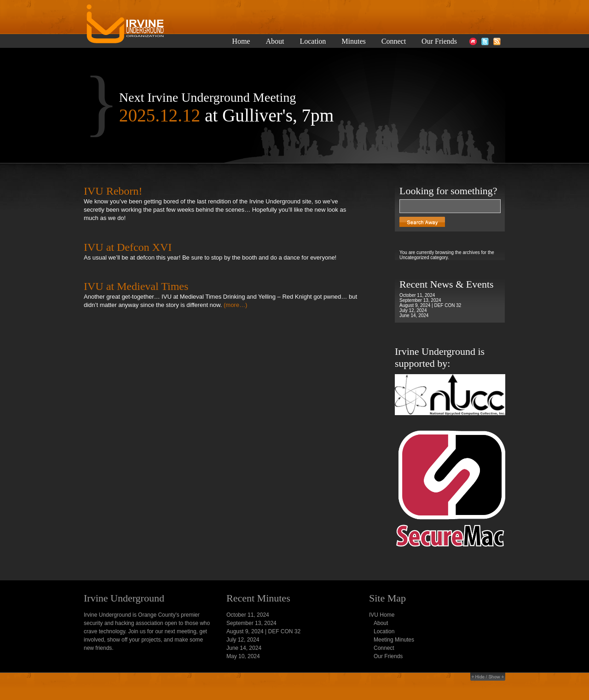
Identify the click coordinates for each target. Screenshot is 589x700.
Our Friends (439, 41)
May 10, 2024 (243, 656)
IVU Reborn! (113, 191)
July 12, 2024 (413, 310)
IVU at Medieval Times (136, 286)
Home (241, 41)
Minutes (353, 41)
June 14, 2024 (414, 315)
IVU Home (382, 615)
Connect (394, 41)
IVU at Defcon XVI (128, 247)
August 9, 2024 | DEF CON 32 (430, 305)
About (275, 41)
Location (313, 41)
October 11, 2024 (417, 295)
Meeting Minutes (394, 640)
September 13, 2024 (420, 300)
